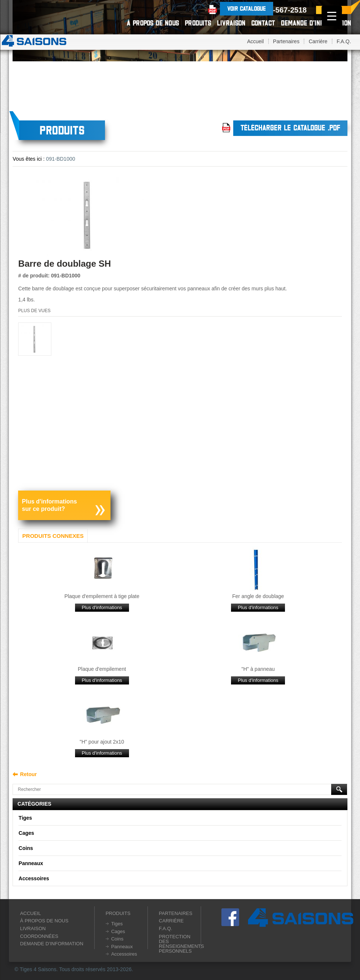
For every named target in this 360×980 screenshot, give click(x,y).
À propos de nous (153, 23)
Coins (26, 848)
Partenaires (286, 41)
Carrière (318, 41)
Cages (26, 833)
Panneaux (31, 863)
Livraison (231, 23)
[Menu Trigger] (332, 16)
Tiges (25, 818)
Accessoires (34, 878)
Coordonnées (39, 936)
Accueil (255, 41)
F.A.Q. (344, 41)
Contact (263, 23)
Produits (198, 23)
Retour (28, 774)
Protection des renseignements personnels (181, 944)
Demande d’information (316, 23)
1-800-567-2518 (280, 10)
